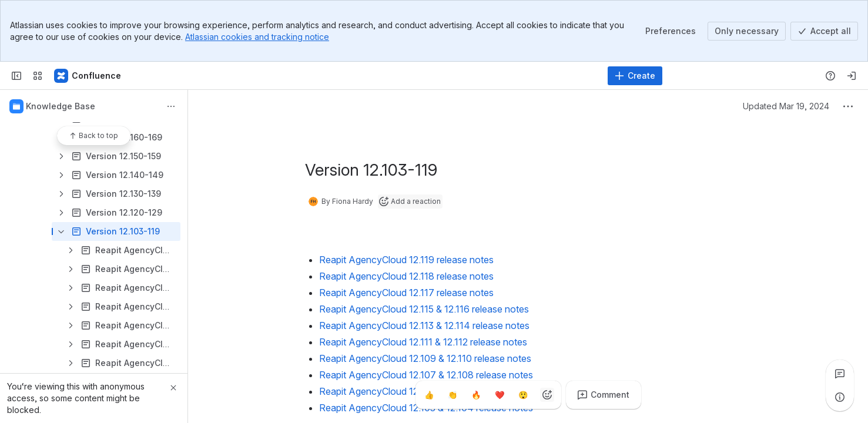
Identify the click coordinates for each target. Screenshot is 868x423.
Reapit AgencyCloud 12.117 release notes (406, 293)
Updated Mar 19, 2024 (786, 106)
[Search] (404, 76)
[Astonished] (524, 395)
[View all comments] (840, 374)
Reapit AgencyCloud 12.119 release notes (406, 260)
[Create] (635, 76)
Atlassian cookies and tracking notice (257, 37)
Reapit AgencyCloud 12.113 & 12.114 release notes (424, 325)
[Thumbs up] (430, 395)
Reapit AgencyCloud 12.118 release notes (406, 276)
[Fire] (477, 395)
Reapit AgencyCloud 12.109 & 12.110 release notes (425, 358)
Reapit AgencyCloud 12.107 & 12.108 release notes (426, 375)
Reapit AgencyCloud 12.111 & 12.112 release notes (423, 342)
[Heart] (500, 395)
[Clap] (453, 395)
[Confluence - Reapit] (88, 76)
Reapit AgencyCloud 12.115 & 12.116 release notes (424, 309)
